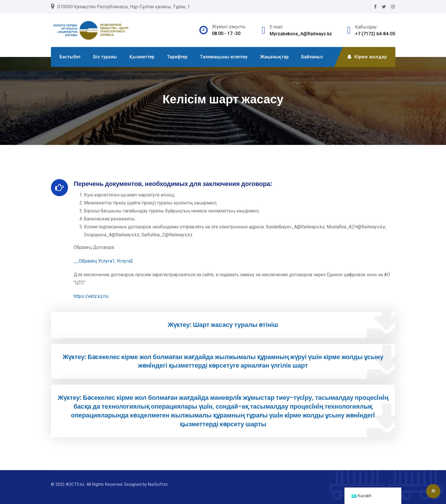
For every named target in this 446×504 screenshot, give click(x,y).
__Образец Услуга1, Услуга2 (103, 261)
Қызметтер (142, 57)
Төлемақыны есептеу (224, 57)
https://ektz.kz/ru (91, 296)
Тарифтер (177, 57)
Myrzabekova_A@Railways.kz (301, 34)
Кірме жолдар (367, 57)
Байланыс (312, 57)
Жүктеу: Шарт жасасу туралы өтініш (223, 325)
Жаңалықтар (274, 57)
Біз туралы (105, 57)
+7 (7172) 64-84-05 (375, 34)
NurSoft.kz (158, 484)
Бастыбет (70, 57)
